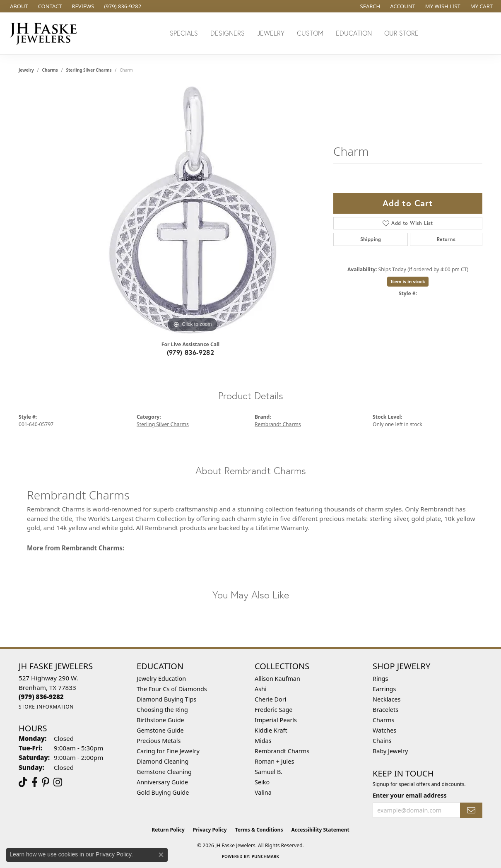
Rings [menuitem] (380, 679)
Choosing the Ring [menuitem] (162, 710)
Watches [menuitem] (384, 730)
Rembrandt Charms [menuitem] (282, 751)
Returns (446, 239)
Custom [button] (310, 33)
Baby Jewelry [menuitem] (390, 751)
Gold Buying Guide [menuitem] (163, 792)
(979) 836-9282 (191, 352)
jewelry (26, 70)
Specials (184, 33)
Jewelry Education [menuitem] (161, 679)
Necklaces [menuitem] (387, 699)
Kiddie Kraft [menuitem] (271, 730)
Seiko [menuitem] (262, 782)
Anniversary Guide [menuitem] (162, 782)
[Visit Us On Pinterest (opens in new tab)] (46, 782)
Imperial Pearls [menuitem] (276, 720)
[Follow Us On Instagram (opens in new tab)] (58, 782)
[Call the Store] (41, 697)
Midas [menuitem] (263, 741)
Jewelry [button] (271, 33)
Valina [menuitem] (263, 792)
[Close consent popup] (161, 855)
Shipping (371, 239)
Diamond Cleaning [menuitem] (163, 761)
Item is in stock (408, 281)
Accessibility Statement (320, 830)
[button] (370, 6)
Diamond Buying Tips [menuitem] (166, 699)
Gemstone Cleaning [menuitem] (164, 772)
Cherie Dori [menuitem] (271, 699)
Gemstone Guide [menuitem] (160, 730)
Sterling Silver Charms (89, 70)
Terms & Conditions (259, 830)
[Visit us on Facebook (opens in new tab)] (35, 782)
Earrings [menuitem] (384, 689)
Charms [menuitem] (383, 720)
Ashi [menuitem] (261, 689)
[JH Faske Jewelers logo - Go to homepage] (46, 33)
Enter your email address (410, 795)
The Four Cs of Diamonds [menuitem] (172, 689)
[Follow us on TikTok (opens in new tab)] (23, 782)
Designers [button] (228, 33)
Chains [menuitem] (382, 741)
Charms (50, 70)
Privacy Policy (210, 830)
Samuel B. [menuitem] (269, 772)
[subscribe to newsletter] (471, 810)
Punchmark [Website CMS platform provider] (266, 856)
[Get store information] (46, 707)
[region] (193, 210)
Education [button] (354, 33)
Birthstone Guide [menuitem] (160, 720)
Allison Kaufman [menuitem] (277, 679)
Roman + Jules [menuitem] (274, 761)
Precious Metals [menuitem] (159, 741)
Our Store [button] (401, 33)
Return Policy (168, 830)
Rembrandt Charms (278, 424)
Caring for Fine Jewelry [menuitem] (168, 751)
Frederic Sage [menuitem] (273, 710)
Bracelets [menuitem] (385, 710)
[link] (18, 6)
